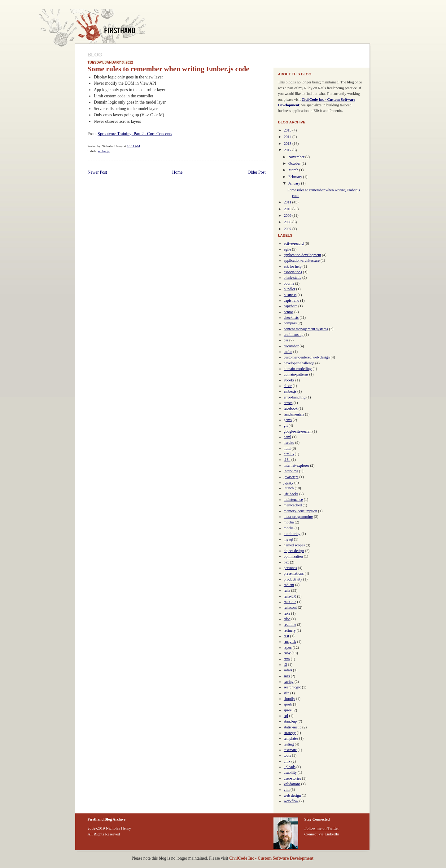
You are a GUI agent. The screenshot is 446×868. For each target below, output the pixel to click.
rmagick (290, 642)
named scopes (294, 545)
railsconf (290, 608)
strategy (290, 733)
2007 (288, 229)
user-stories (292, 778)
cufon (288, 352)
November (297, 157)
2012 (288, 150)
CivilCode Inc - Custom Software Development (271, 858)
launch (289, 488)
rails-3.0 (290, 596)
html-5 (289, 454)
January (295, 183)
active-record (294, 243)
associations (293, 272)
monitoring (292, 534)
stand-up (290, 721)
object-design (294, 551)
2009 (288, 216)
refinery (290, 630)
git (286, 425)
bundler (289, 289)
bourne (289, 283)
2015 (288, 130)
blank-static (293, 278)
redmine (290, 625)
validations (292, 784)
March (294, 170)
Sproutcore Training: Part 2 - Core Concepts (135, 134)
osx (286, 562)
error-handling (295, 397)
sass (287, 676)
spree (288, 710)
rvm (287, 659)
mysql (288, 539)
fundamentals (294, 414)
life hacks (291, 494)
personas (290, 568)
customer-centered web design (307, 357)
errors (288, 403)
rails (287, 590)
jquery (289, 483)
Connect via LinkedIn (322, 834)
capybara (291, 306)
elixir (288, 386)
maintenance (293, 500)
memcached (293, 505)
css (286, 340)
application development (302, 255)
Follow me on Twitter (322, 828)
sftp (286, 693)
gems (288, 420)
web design (292, 795)
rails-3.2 (290, 602)
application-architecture (302, 260)
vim (287, 790)
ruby (287, 653)
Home (177, 172)
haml (287, 437)
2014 (288, 137)
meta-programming (298, 517)
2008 (288, 222)
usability (290, 772)
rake (287, 613)
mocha (289, 522)
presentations (294, 573)
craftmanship (294, 335)
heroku (289, 443)
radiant (289, 585)
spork (288, 704)
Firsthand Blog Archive (108, 28)
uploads (290, 767)
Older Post (257, 172)
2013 (288, 144)
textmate (290, 750)
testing (289, 744)
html (287, 448)
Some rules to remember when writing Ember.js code (168, 69)
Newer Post (97, 172)
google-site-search (298, 431)
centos (289, 312)
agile (287, 249)
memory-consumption (300, 511)
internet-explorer (296, 465)
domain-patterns (296, 374)
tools (287, 755)
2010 (288, 209)
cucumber (291, 346)
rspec (288, 648)
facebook (291, 408)
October (295, 163)
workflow (291, 801)
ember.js (104, 151)
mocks (289, 528)
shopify (289, 699)
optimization (293, 556)
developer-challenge (299, 363)
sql (286, 716)
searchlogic (292, 687)
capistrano (291, 300)
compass (290, 323)
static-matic (293, 727)
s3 (285, 665)
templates (291, 738)
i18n (287, 460)
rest (286, 636)
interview (291, 471)
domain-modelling (298, 369)
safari (288, 670)
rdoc (287, 619)
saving (289, 682)
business (290, 295)
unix (287, 761)
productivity (293, 579)
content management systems (306, 329)
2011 (288, 202)
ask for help (293, 266)
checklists (291, 318)
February (296, 177)
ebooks (289, 380)
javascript (291, 477)
